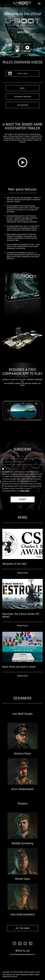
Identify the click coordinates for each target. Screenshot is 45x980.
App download (23, 105)
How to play (22, 74)
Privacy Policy (25, 491)
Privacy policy (30, 972)
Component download (23, 97)
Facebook (31, 943)
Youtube (14, 943)
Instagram (25, 943)
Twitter (20, 943)
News (22, 88)
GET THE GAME (23, 928)
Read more (23, 573)
